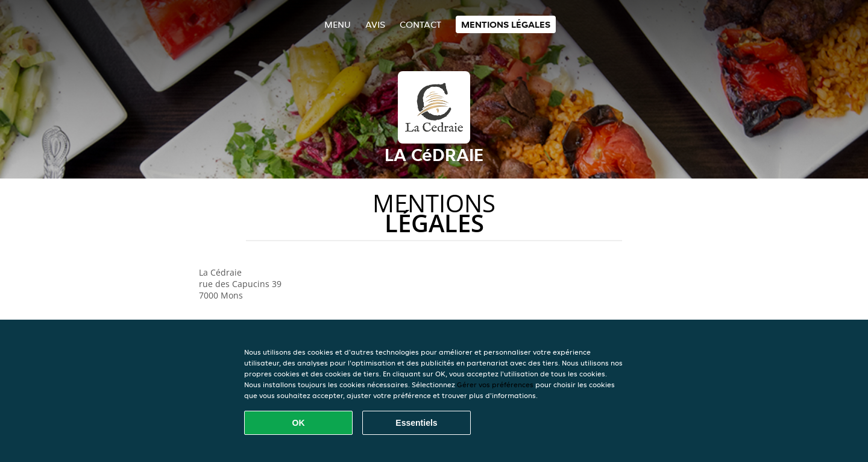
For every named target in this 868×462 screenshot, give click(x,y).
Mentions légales (506, 24)
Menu (338, 24)
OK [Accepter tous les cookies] (299, 423)
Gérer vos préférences (495, 384)
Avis (375, 24)
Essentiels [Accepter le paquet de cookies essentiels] (416, 423)
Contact (420, 24)
